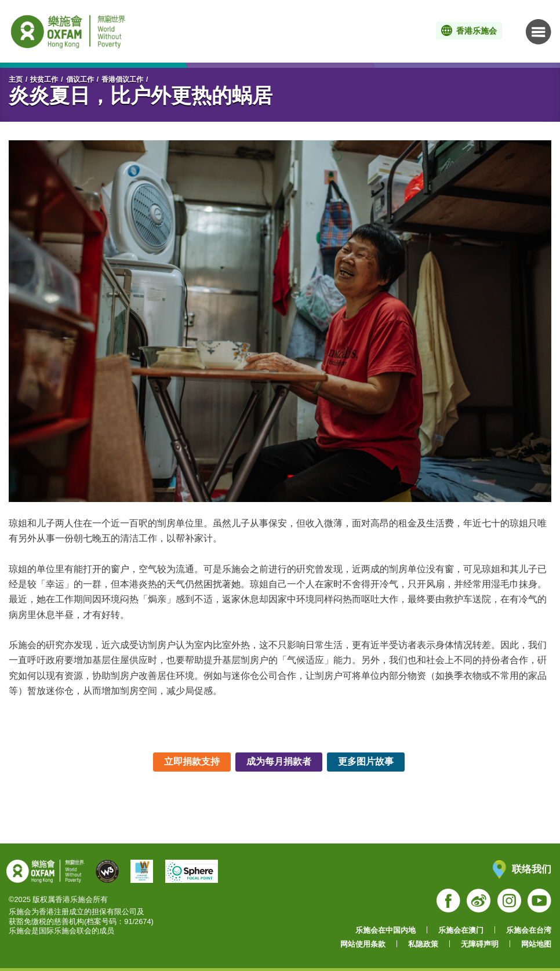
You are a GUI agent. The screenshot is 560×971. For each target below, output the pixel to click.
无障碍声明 (480, 944)
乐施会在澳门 (461, 930)
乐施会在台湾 (529, 930)
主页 (16, 79)
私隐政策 (423, 944)
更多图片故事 (366, 761)
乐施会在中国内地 (386, 930)
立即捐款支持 (192, 761)
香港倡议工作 (122, 79)
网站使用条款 (363, 944)
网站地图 (536, 944)
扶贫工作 (44, 79)
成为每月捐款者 (279, 761)
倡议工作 (80, 79)
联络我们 (522, 869)
